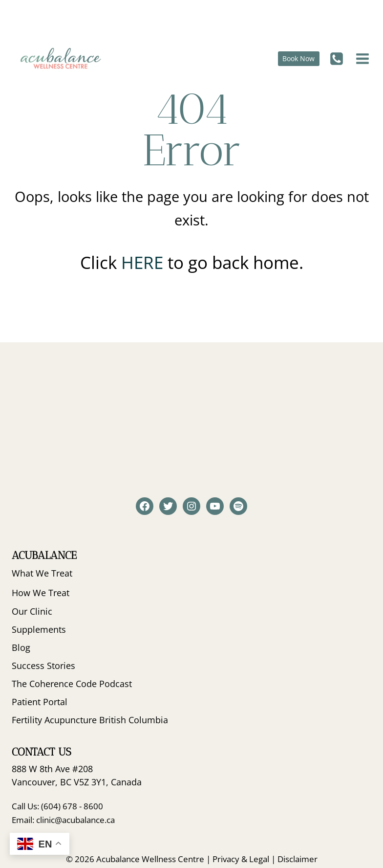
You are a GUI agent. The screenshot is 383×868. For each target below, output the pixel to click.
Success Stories (43, 666)
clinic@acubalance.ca (75, 820)
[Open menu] (361, 58)
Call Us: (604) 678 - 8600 (57, 806)
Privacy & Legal (241, 859)
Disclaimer (298, 859)
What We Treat (42, 573)
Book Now (298, 58)
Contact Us (42, 752)
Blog (21, 647)
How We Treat (41, 593)
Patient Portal (40, 702)
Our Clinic (32, 611)
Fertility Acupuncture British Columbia (90, 720)
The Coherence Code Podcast (72, 684)
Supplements (39, 629)
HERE (144, 262)
